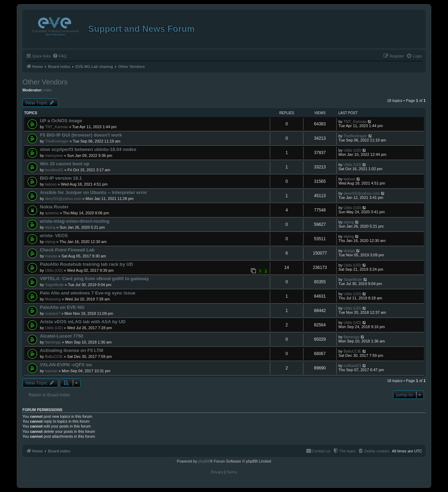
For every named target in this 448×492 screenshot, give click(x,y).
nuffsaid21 (353, 366)
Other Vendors (45, 82)
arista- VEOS (54, 235)
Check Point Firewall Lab (67, 250)
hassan (51, 371)
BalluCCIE (54, 356)
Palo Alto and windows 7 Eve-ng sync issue (88, 293)
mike (48, 90)
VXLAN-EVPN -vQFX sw (66, 365)
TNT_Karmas (57, 127)
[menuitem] (59, 56)
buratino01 (54, 170)
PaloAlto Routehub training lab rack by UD (86, 264)
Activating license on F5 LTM (72, 350)
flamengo (53, 342)
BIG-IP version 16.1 (61, 178)
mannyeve (54, 155)
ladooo (51, 184)
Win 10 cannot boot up (65, 164)
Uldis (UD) (353, 150)
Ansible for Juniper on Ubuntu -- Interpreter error (93, 192)
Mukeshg (53, 299)
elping (50, 227)
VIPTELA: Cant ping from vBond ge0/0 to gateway (94, 279)
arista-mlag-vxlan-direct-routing (75, 221)
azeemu (52, 213)
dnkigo (349, 251)
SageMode (54, 285)
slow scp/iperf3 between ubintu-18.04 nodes (88, 149)
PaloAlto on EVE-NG (62, 307)
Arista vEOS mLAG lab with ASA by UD (83, 322)
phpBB (204, 461)
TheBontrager (57, 141)
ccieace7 (53, 313)
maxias (51, 256)
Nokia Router (54, 207)
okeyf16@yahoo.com (63, 199)
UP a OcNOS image (61, 121)
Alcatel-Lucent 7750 (62, 336)
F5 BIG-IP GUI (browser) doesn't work (81, 135)
